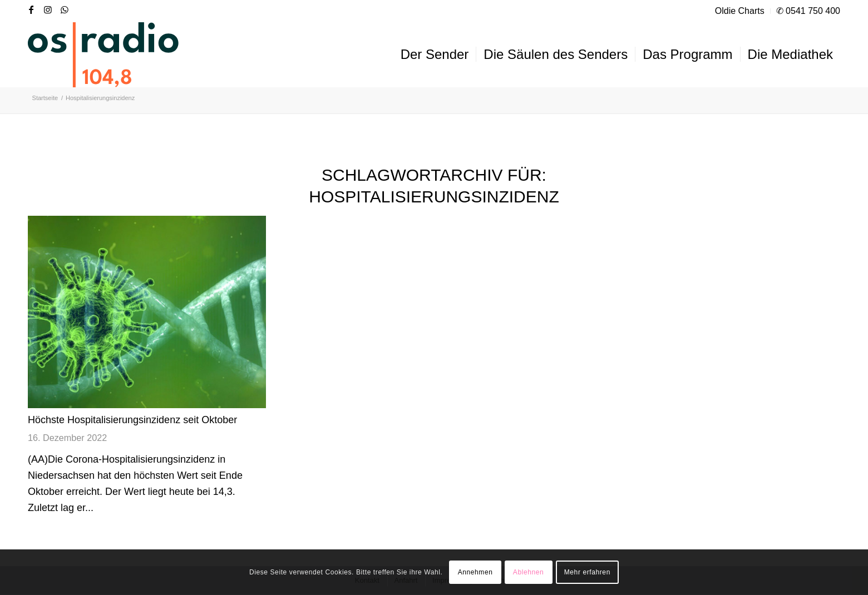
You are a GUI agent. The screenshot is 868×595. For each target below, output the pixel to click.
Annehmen (475, 572)
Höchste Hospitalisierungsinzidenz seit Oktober (132, 420)
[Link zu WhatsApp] (65, 9)
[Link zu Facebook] (31, 9)
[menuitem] (740, 11)
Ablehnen (529, 572)
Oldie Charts (740, 11)
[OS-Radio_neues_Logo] (103, 54)
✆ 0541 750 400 (808, 11)
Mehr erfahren (587, 572)
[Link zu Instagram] (48, 9)
